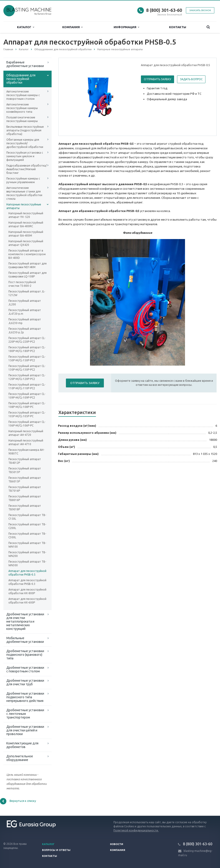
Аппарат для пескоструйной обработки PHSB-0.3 (27, 582)
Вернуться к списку (18, 801)
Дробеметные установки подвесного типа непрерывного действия (25, 697)
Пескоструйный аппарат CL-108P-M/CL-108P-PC (27, 405)
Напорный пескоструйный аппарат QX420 (26, 243)
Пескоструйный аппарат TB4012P (25, 461)
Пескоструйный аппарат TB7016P (25, 489)
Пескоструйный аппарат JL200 (25, 303)
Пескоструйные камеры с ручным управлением (23, 180)
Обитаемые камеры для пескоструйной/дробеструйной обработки (25, 143)
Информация (126, 27)
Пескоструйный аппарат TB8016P (25, 498)
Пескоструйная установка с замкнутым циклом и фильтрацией (25, 156)
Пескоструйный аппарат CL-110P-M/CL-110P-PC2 (27, 386)
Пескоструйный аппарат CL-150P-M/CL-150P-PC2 (27, 358)
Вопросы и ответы (56, 850)
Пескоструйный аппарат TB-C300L (27, 535)
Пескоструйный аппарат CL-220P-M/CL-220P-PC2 (27, 340)
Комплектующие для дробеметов (22, 745)
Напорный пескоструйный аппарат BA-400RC (26, 224)
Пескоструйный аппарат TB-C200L (27, 526)
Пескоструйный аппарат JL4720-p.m (25, 312)
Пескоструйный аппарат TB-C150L (27, 517)
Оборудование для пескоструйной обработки (21, 79)
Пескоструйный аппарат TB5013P (25, 470)
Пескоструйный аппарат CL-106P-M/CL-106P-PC (27, 424)
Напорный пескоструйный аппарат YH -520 (26, 215)
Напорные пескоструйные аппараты (24, 206)
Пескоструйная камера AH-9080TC (26, 452)
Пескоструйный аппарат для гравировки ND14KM (27, 265)
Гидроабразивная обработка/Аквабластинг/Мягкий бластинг (27, 169)
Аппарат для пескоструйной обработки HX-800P (27, 591)
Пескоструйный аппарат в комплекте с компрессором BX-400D (27, 254)
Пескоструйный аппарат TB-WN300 (27, 563)
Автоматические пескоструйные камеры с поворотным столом (23, 95)
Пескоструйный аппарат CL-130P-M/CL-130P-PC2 (27, 368)
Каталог (26, 27)
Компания (72, 27)
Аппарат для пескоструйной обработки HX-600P (27, 601)
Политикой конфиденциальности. (136, 830)
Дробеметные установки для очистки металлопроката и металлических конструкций (25, 621)
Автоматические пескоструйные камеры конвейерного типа (22, 108)
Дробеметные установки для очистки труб (25, 682)
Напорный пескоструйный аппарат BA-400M (26, 234)
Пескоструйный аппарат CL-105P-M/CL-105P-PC (27, 414)
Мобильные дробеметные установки (25, 640)
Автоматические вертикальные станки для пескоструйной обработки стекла (24, 193)
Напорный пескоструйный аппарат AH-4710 (26, 442)
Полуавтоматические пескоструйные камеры (22, 119)
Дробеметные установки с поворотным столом (25, 669)
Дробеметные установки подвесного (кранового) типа (25, 655)
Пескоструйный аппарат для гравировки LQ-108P (27, 275)
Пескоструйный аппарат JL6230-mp (25, 321)
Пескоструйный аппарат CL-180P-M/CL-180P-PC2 (27, 349)
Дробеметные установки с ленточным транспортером (25, 714)
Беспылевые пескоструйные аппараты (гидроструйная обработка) (25, 130)
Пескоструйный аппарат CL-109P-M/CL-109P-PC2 (27, 396)
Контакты (178, 27)
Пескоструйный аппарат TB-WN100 (27, 545)
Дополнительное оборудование (20, 758)
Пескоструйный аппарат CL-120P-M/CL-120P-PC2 (27, 377)
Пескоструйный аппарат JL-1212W (27, 293)
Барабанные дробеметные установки (25, 64)
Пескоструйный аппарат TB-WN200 (27, 554)
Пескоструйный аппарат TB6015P (25, 480)
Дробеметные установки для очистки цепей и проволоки (25, 730)
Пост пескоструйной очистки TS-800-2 (22, 284)
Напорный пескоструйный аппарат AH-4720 (26, 433)
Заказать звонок (200, 10)
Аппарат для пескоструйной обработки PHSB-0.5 (27, 573)
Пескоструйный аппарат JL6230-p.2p (25, 330)
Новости (117, 844)
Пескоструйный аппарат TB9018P (25, 508)
